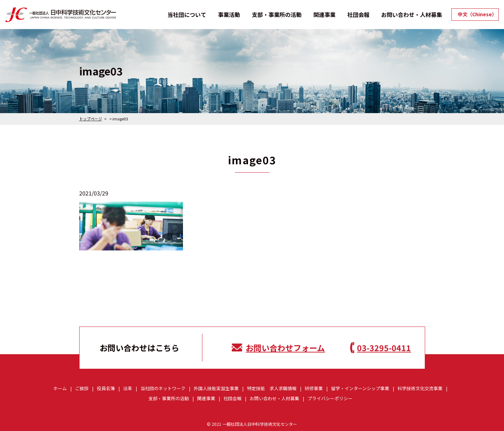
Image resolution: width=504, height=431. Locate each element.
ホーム (60, 388)
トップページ (91, 119)
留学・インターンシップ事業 (360, 388)
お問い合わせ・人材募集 (412, 15)
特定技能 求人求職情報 (272, 388)
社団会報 (358, 15)
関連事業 (324, 15)
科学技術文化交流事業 (420, 388)
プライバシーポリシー (330, 398)
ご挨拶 (82, 388)
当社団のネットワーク (163, 388)
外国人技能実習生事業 (216, 388)
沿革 (128, 388)
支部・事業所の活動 (277, 15)
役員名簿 (106, 388)
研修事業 (314, 388)
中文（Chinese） (477, 15)
